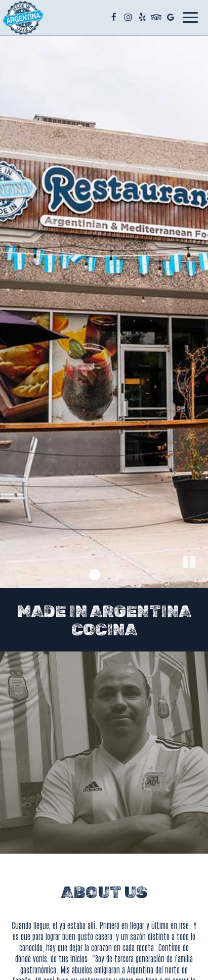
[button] (200, 580)
